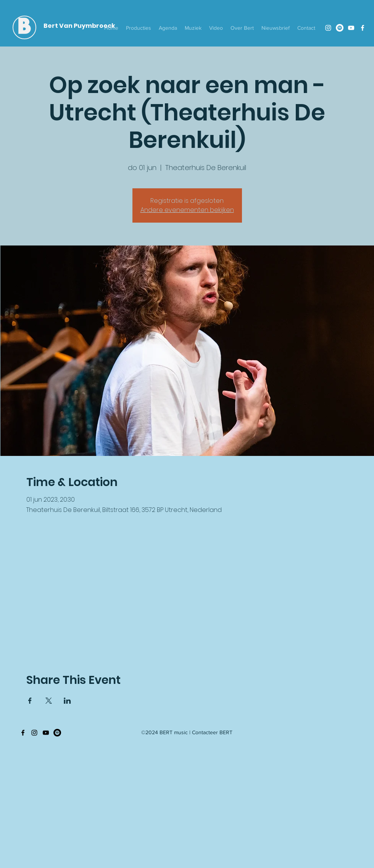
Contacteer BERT (212, 732)
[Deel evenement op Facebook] (30, 701)
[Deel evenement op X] (49, 701)
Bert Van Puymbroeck (79, 26)
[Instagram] (328, 28)
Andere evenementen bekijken (187, 210)
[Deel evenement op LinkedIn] (67, 701)
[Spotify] (340, 28)
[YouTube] (351, 28)
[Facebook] (363, 28)
